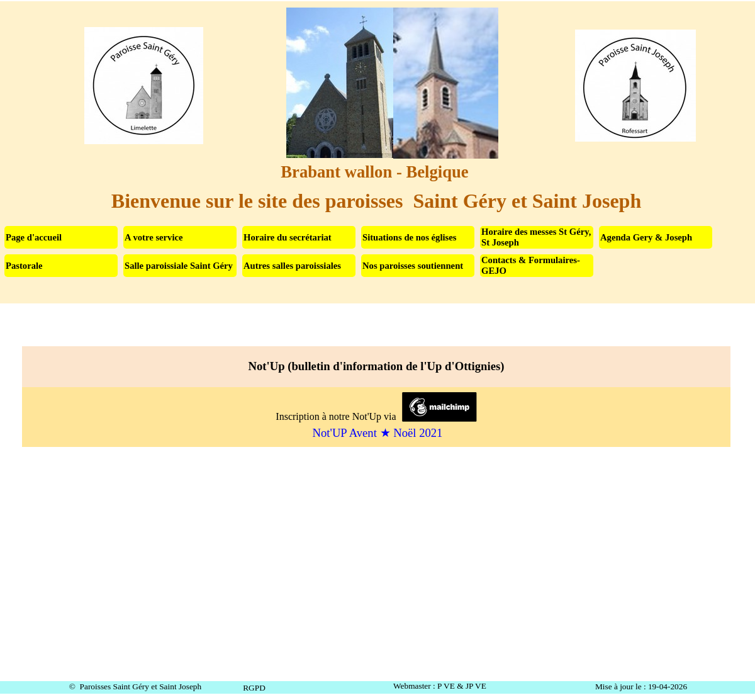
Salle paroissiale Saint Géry (179, 266)
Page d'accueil (34, 237)
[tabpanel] (377, 396)
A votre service (154, 237)
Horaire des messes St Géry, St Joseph (536, 237)
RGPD (254, 688)
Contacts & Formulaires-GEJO (531, 265)
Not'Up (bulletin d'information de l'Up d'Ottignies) (64, 329)
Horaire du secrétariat (288, 237)
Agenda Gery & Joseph (646, 237)
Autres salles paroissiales (292, 266)
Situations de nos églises (409, 237)
